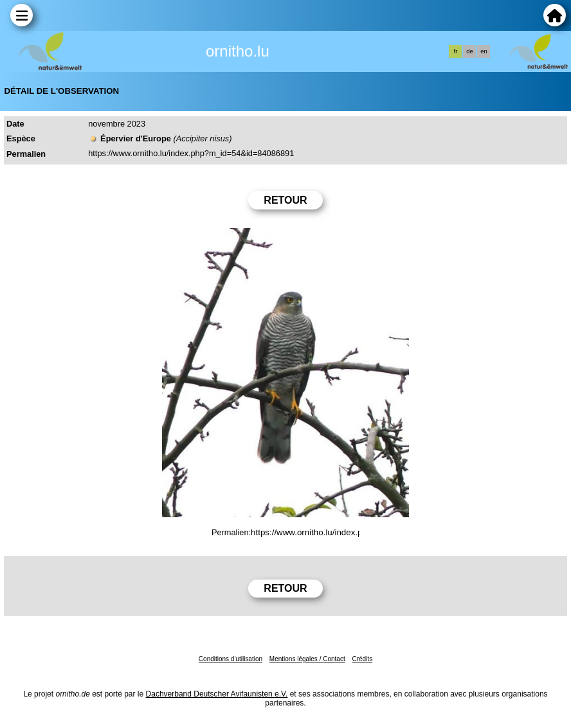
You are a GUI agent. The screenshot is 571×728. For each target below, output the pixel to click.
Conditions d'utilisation (231, 659)
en (484, 51)
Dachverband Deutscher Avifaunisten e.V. (217, 694)
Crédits (362, 659)
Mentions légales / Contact (307, 659)
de (469, 51)
